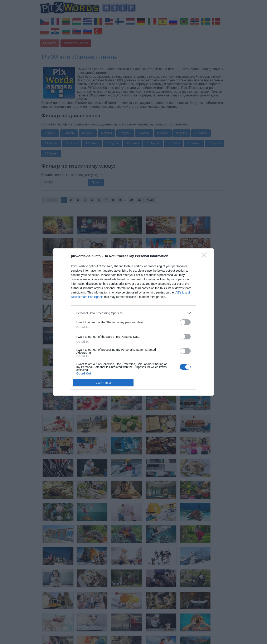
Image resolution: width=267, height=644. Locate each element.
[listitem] (133, 313)
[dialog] (133, 322)
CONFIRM (103, 383)
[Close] (206, 256)
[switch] (185, 322)
